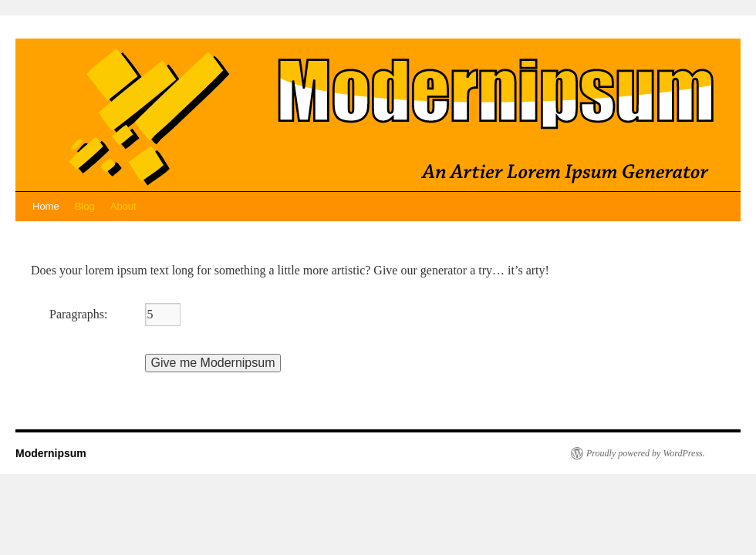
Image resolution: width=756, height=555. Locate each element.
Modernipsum (51, 453)
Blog (85, 206)
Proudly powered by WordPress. (646, 453)
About (123, 206)
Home (46, 206)
